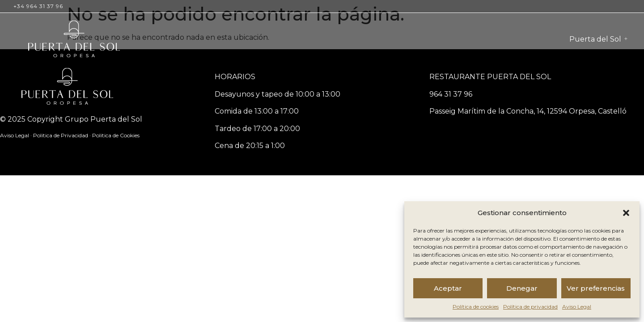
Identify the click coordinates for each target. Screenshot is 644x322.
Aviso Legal (577, 307)
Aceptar (448, 288)
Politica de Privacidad (61, 135)
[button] (626, 213)
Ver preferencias (596, 288)
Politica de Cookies (116, 135)
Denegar (522, 288)
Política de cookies (476, 307)
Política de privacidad (530, 307)
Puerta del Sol (595, 39)
